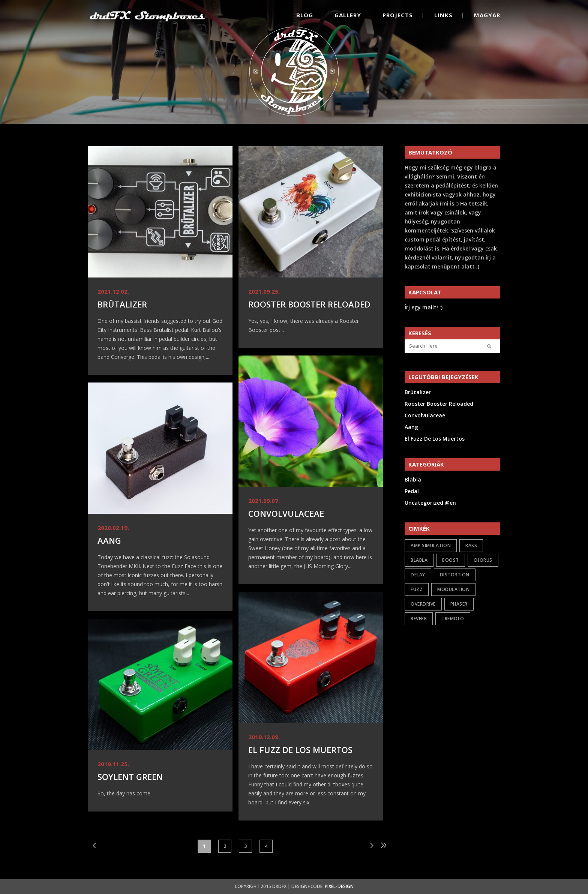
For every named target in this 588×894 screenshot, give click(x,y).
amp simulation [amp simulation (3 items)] (431, 545)
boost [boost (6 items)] (451, 560)
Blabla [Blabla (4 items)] (419, 560)
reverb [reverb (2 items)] (419, 619)
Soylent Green (130, 777)
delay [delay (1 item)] (418, 575)
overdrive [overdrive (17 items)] (423, 604)
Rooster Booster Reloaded (309, 304)
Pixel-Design (339, 886)
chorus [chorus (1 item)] (483, 560)
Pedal (412, 491)
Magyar (487, 15)
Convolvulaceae (286, 513)
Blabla (413, 479)
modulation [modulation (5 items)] (453, 589)
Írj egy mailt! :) (424, 307)
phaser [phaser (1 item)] (459, 604)
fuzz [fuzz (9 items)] (417, 589)
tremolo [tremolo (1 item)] (453, 619)
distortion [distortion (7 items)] (455, 575)
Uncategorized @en (430, 503)
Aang (109, 540)
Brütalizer (122, 304)
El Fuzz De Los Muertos (300, 750)
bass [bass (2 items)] (471, 545)
